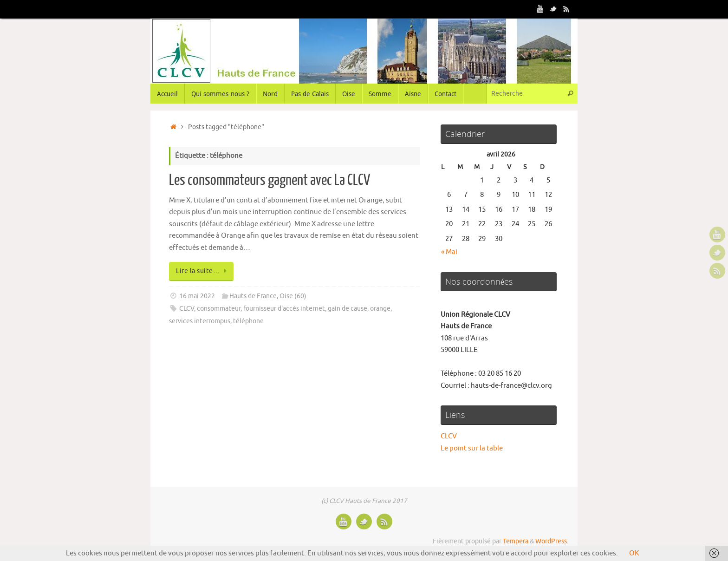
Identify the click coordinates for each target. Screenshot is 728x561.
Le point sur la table (472, 448)
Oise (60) (293, 296)
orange (380, 309)
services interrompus (200, 321)
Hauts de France (253, 296)
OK (634, 553)
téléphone (248, 321)
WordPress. (552, 541)
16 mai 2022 (197, 296)
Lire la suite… (203, 271)
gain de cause (348, 309)
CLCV (187, 309)
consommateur (219, 309)
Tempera (516, 541)
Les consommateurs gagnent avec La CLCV (270, 180)
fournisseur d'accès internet (284, 309)
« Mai (449, 252)
